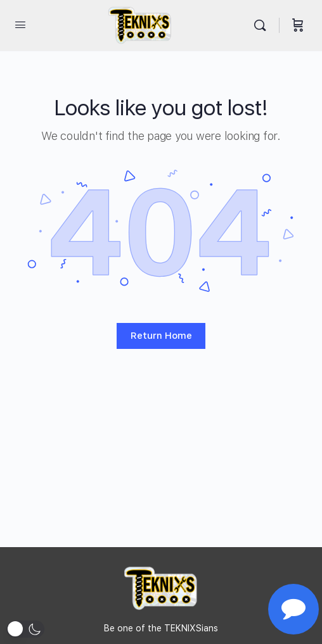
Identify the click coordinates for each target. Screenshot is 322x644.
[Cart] (298, 25)
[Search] (263, 25)
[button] (25, 629)
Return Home (161, 336)
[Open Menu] (20, 24)
